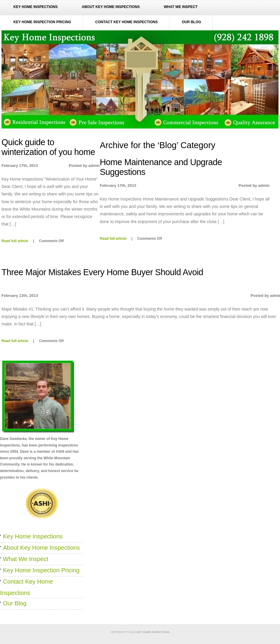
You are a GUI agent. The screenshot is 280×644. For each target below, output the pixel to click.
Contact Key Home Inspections (127, 22)
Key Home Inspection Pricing (42, 22)
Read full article (113, 239)
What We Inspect (181, 7)
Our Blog (191, 22)
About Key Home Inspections (111, 7)
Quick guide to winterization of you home (48, 147)
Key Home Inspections (35, 7)
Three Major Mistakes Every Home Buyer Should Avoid (102, 272)
